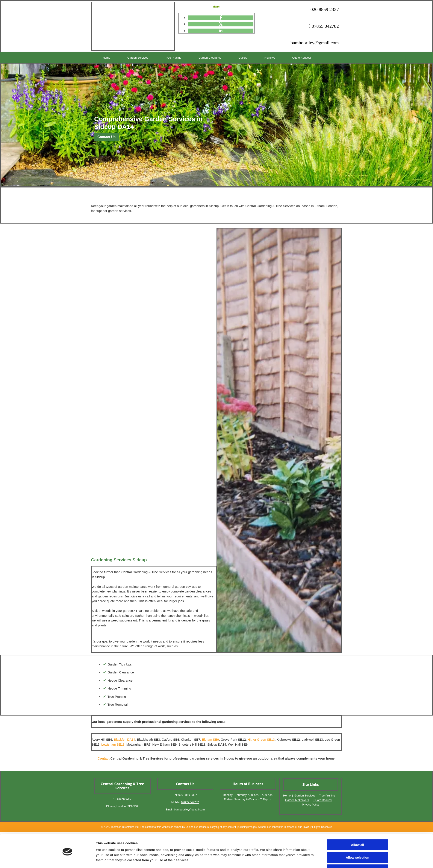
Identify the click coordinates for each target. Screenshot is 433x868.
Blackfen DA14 (125, 739)
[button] (106, 137)
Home (104, 58)
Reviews (243, 58)
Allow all (358, 631)
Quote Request (270, 58)
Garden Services (130, 58)
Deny (358, 656)
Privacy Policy (311, 805)
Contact (104, 758)
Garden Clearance (193, 58)
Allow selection (357, 643)
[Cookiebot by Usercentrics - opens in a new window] (67, 660)
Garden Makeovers (297, 800)
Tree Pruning (161, 58)
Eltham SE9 (210, 739)
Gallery (222, 58)
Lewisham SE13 (113, 744)
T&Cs (306, 827)
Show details (265, 660)
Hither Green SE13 (261, 739)
